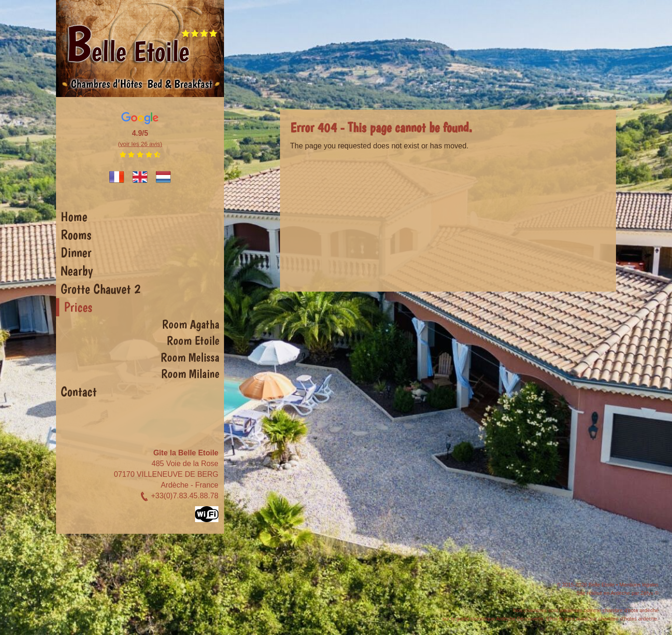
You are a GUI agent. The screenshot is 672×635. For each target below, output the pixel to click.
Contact (79, 391)
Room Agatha (191, 324)
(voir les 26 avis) (140, 144)
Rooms (76, 235)
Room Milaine (190, 374)
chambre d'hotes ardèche (628, 619)
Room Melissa (190, 357)
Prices (78, 307)
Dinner (76, 252)
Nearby (77, 271)
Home (74, 216)
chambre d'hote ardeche (630, 610)
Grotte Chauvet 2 (101, 289)
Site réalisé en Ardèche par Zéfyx (615, 593)
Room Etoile (193, 341)
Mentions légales (639, 585)
